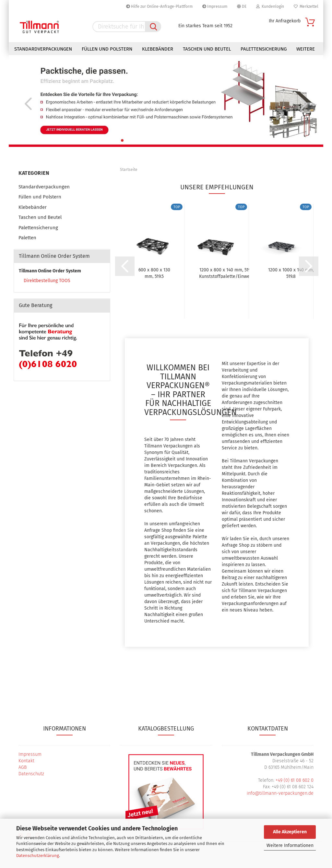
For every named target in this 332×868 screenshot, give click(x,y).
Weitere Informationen (290, 845)
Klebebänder (158, 49)
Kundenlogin (270, 6)
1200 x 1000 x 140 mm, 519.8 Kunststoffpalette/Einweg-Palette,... (291, 273)
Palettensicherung (264, 49)
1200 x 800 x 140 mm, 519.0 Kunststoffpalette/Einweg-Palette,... (226, 273)
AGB (23, 767)
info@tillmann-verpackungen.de (280, 793)
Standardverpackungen (43, 49)
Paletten (27, 238)
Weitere (306, 49)
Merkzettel (306, 6)
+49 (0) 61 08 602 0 (295, 780)
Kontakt (26, 761)
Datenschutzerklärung (38, 856)
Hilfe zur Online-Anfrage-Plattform (159, 6)
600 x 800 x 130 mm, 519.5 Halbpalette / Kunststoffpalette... (154, 273)
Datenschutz (31, 774)
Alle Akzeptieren (290, 832)
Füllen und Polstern (107, 49)
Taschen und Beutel (207, 49)
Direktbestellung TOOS (47, 281)
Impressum (215, 6)
